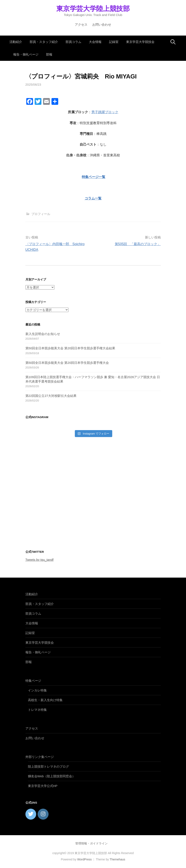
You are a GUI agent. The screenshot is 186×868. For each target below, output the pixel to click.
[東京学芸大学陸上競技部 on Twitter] (31, 814)
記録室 (114, 42)
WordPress (84, 859)
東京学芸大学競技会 (140, 42)
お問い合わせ (102, 25)
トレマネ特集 (37, 710)
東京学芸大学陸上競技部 (93, 9)
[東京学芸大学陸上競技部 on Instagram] (43, 814)
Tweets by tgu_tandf (40, 560)
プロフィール (41, 214)
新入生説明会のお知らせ (43, 334)
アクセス (81, 25)
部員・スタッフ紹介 (44, 42)
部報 (49, 54)
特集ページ (33, 681)
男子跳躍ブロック (105, 112)
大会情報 (95, 42)
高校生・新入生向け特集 (45, 700)
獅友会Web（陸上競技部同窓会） (52, 776)
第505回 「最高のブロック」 (138, 244)
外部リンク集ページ (40, 757)
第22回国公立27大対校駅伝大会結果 (51, 396)
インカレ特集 (37, 690)
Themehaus (117, 859)
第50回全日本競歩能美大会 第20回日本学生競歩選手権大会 (67, 363)
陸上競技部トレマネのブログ (48, 766)
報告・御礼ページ (26, 54)
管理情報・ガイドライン (91, 843)
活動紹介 (16, 42)
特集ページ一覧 (94, 177)
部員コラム (73, 42)
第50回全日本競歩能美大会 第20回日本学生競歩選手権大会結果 (70, 348)
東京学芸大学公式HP (43, 786)
